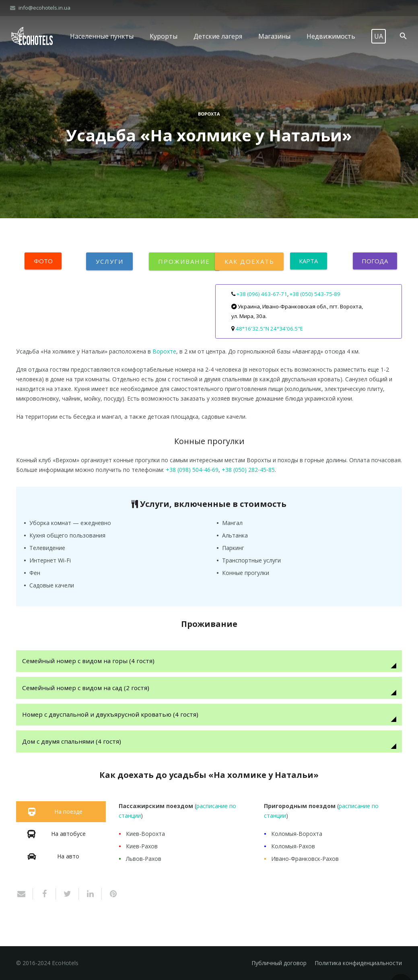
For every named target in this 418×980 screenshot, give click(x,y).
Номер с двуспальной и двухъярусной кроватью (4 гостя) (111, 715)
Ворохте (164, 351)
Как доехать (249, 261)
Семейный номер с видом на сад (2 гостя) (86, 688)
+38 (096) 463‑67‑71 (262, 294)
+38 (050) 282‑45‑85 (248, 470)
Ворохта (209, 114)
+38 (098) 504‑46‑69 (192, 470)
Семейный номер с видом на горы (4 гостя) (89, 661)
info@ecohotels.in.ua (44, 8)
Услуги (109, 261)
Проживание (184, 261)
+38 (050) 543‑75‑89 (315, 294)
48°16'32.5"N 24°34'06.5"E (269, 329)
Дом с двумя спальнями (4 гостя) (72, 742)
